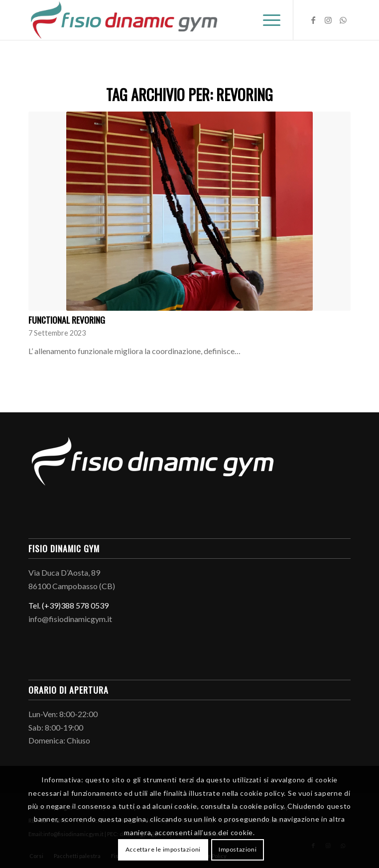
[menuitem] (267, 20)
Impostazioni (238, 849)
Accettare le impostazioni (163, 849)
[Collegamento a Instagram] (328, 20)
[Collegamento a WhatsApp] (343, 20)
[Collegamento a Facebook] (313, 20)
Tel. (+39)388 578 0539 (68, 605)
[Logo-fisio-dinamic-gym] (157, 20)
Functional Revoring (67, 320)
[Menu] (267, 20)
